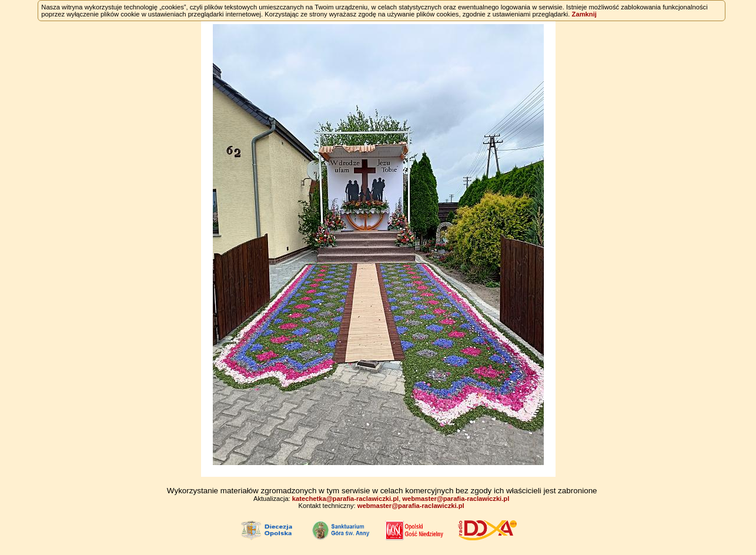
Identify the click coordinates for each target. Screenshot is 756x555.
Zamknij (584, 14)
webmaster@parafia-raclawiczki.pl (456, 499)
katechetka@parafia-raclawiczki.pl (345, 499)
